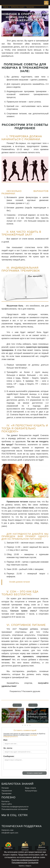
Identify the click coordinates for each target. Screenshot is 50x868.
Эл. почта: (8, 748)
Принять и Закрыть (25, 866)
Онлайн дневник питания (19, 582)
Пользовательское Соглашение (25, 863)
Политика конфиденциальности (25, 860)
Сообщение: (9, 756)
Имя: (6, 740)
